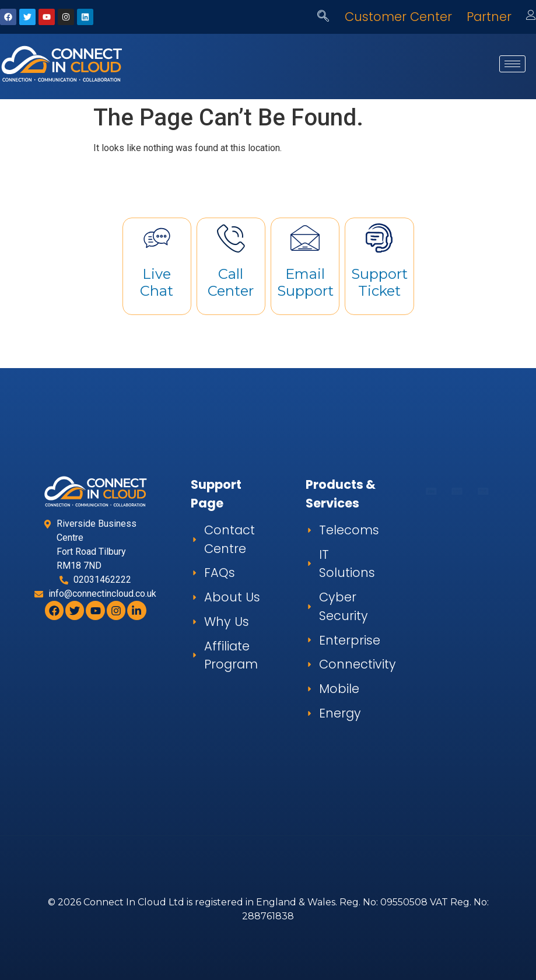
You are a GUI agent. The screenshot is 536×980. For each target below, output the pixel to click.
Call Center (231, 282)
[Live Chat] (157, 238)
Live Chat (157, 282)
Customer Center (398, 17)
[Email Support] (305, 238)
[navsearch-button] (323, 17)
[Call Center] (231, 238)
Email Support (305, 282)
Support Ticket (379, 282)
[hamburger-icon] (512, 64)
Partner (489, 17)
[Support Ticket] (379, 238)
